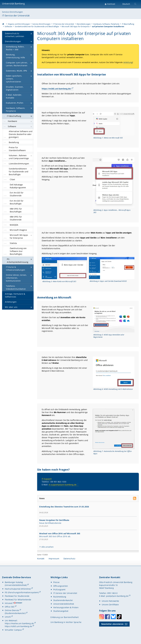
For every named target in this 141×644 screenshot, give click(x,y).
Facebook (107, 617)
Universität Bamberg (13, 4)
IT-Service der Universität (16, 15)
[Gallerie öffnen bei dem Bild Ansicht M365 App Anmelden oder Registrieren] (114, 319)
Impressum (54, 559)
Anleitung (128, 62)
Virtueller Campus (13, 630)
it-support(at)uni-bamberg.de (63, 485)
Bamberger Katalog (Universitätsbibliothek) (16, 584)
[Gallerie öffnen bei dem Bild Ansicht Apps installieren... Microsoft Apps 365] (114, 183)
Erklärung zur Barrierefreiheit (65, 617)
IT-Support (47, 479)
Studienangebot (61, 611)
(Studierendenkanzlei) (15, 613)
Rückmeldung (60, 597)
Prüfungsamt (59, 590)
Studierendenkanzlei (63, 600)
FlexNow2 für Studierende (17, 596)
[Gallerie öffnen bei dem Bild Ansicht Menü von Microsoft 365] (114, 124)
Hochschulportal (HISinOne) (18, 589)
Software (8, 26)
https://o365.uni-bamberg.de (18, 626)
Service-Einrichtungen (12, 12)
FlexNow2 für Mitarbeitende (18, 600)
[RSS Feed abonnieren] (135, 499)
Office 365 (10, 607)
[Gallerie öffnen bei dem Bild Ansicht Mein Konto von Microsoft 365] (64, 268)
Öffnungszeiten (61, 586)
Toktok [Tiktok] (119, 617)
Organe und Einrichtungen (19, 24)
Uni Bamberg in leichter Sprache (66, 622)
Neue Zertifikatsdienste (50, 523)
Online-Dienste (12, 610)
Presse (56, 582)
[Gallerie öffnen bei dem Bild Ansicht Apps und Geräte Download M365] (112, 268)
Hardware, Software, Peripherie (106, 24)
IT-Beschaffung (128, 24)
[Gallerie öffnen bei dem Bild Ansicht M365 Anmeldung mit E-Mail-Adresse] (114, 372)
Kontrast (111, 4)
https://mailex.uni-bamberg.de (19, 623)
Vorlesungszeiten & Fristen (66, 607)
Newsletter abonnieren (112, 624)
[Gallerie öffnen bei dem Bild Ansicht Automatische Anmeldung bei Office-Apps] (114, 429)
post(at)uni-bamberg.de (117, 596)
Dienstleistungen (84, 24)
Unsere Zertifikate (110, 605)
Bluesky (113, 617)
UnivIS (8, 617)
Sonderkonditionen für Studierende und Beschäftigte (37, 26)
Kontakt (41, 559)
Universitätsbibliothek (64, 604)
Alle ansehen (48, 547)
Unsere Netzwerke (110, 601)
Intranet (9, 603)
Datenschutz (69, 559)
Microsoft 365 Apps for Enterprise (76, 26)
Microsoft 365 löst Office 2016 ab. (55, 536)
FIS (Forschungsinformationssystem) (22, 592)
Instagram (102, 617)
